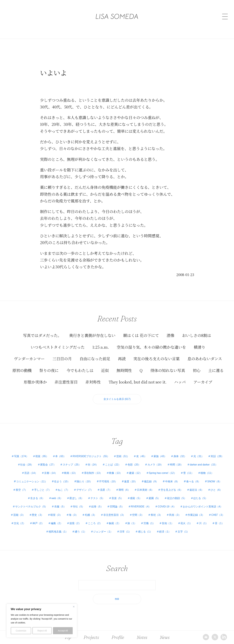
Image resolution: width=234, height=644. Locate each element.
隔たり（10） (105, 478)
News (164, 637)
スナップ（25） (99, 461)
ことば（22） (141, 461)
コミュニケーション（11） (51, 478)
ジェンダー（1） (148, 528)
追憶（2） (142, 520)
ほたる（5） (33, 503)
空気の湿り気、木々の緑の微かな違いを (151, 342)
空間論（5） (152, 503)
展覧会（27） (74, 461)
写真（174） (29, 453)
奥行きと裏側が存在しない (92, 331)
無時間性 (124, 366)
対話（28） (32, 461)
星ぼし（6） (107, 494)
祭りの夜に (49, 366)
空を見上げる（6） (205, 486)
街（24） (120, 461)
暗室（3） (110, 511)
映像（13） (144, 469)
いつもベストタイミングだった (58, 342)
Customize (21, 631)
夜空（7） (50, 486)
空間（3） (194, 511)
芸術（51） (133, 453)
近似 (105, 366)
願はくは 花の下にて (141, 331)
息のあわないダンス (205, 354)
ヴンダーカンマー (29, 354)
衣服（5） (93, 503)
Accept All (63, 631)
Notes (142, 637)
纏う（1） (125, 528)
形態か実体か (35, 377)
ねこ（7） (94, 486)
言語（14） (56, 469)
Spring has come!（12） (192, 469)
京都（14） (77, 469)
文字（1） (119, 536)
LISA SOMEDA (117, 10)
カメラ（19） (185, 461)
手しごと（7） (72, 486)
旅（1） (200, 520)
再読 (122, 354)
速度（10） (152, 478)
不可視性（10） (129, 478)
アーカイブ (203, 377)
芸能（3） (72, 511)
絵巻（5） (131, 503)
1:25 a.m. (101, 342)
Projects (91, 637)
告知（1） (27, 528)
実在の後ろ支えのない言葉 (156, 354)
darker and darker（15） (28, 469)
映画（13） (97, 469)
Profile (118, 637)
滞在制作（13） (121, 469)
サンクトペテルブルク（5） (64, 503)
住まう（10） (82, 478)
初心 (197, 366)
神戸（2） (103, 520)
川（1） (64, 528)
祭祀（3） (213, 511)
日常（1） (171, 528)
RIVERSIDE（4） (176, 503)
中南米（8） (195, 478)
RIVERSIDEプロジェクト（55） (101, 453)
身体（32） (192, 453)
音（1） (80, 528)
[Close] (74, 607)
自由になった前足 (95, 354)
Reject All (42, 631)
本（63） (69, 453)
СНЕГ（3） (64, 520)
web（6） (87, 494)
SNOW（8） (30, 486)
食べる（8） (216, 478)
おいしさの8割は (197, 331)
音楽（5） (149, 494)
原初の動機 (22, 366)
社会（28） (52, 461)
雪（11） (219, 469)
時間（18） (206, 461)
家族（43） (172, 453)
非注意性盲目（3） (170, 511)
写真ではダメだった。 (42, 331)
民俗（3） (20, 520)
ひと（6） (46, 494)
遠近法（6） (26, 494)
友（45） (152, 453)
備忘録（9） (173, 478)
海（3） (128, 511)
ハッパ (180, 377)
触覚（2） (182, 520)
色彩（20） (163, 461)
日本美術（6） (178, 486)
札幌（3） (146, 511)
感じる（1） (191, 528)
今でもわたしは (80, 366)
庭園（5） (187, 494)
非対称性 (93, 377)
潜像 (170, 331)
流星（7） (137, 486)
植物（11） (21, 478)
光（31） (211, 453)
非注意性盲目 (66, 377)
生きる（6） (67, 494)
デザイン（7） (115, 486)
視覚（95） (50, 453)
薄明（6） (156, 486)
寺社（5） (112, 503)
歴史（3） (91, 511)
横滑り (199, 342)
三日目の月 (62, 354)
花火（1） (46, 528)
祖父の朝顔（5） (210, 494)
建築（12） (164, 469)
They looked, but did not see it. (138, 377)
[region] (42, 621)
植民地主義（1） (102, 528)
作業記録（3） (42, 520)
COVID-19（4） (203, 503)
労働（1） (218, 520)
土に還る (216, 366)
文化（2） (84, 520)
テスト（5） (128, 494)
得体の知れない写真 (168, 366)
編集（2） (123, 520)
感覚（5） (168, 494)
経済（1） (211, 528)
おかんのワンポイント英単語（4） (39, 511)
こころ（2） (162, 520)
